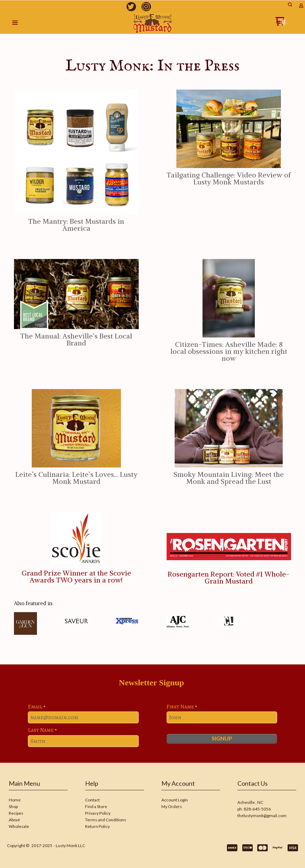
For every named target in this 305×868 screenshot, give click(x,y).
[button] (15, 23)
